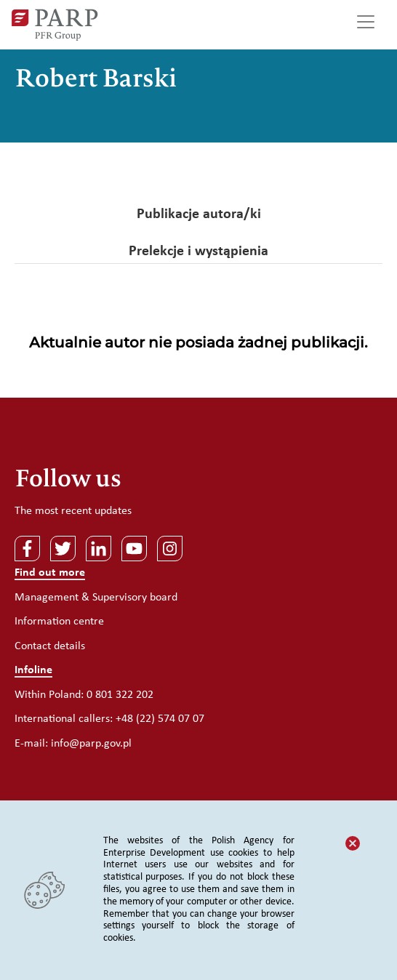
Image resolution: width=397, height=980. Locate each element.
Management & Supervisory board (96, 598)
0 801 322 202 (120, 695)
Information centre (59, 622)
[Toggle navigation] (366, 25)
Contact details (50, 646)
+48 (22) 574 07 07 (160, 719)
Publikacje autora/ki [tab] (199, 214)
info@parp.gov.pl (91, 744)
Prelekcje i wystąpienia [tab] (198, 252)
